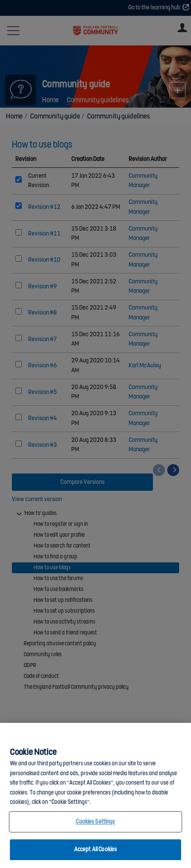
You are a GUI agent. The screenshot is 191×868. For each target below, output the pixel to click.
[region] (95, 795)
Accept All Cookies (95, 849)
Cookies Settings (95, 822)
